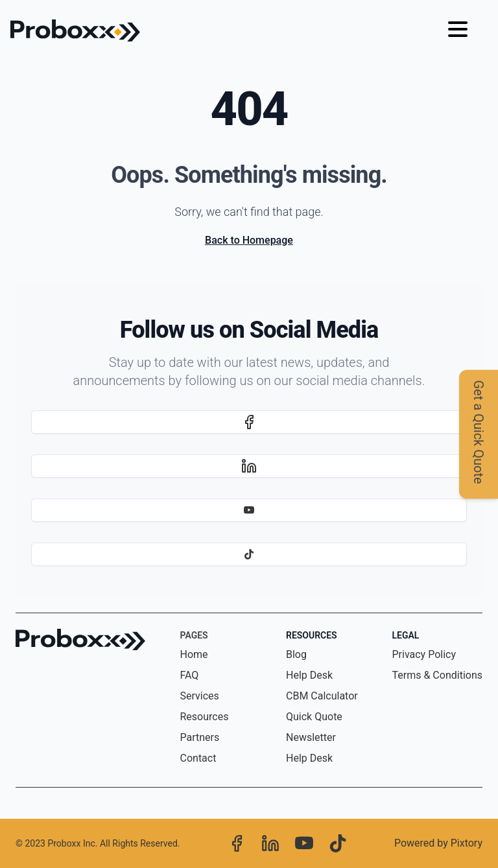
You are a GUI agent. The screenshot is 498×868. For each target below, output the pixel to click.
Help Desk (309, 675)
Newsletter (311, 737)
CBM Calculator (322, 696)
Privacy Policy (424, 654)
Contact (198, 758)
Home (194, 654)
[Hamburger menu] (458, 30)
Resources (205, 717)
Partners (200, 737)
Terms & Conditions (438, 675)
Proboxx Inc (71, 843)
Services (200, 696)
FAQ (190, 675)
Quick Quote (314, 717)
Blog (296, 654)
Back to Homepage (249, 240)
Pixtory (467, 843)
